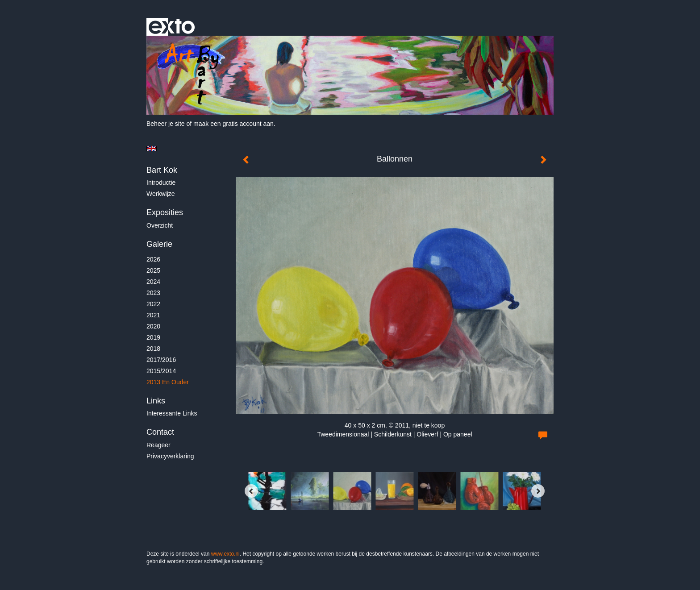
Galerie (159, 244)
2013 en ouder (168, 382)
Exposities (165, 212)
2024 (153, 282)
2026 (153, 259)
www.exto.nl (225, 554)
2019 (153, 337)
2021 (153, 315)
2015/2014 (161, 371)
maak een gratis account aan (233, 124)
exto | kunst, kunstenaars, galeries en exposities (172, 27)
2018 (153, 349)
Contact (160, 432)
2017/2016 (161, 360)
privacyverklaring (170, 456)
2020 (153, 326)
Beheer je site (166, 124)
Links (156, 401)
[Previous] (251, 491)
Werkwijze (161, 194)
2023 (153, 293)
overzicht (160, 225)
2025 (153, 270)
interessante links (172, 413)
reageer (158, 445)
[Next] (538, 491)
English (152, 149)
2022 (153, 304)
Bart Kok (162, 170)
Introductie (161, 183)
